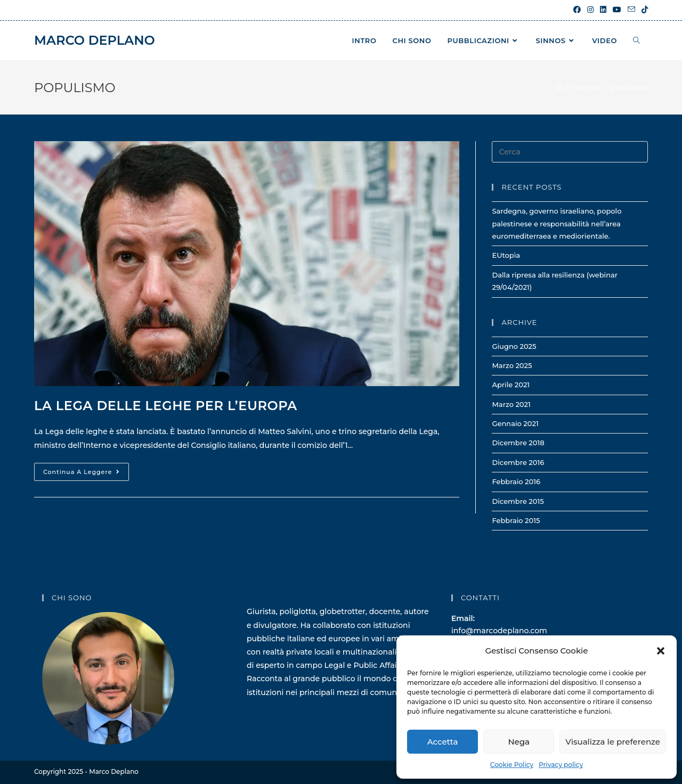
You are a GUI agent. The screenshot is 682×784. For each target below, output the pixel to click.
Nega (519, 742)
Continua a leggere (86, 474)
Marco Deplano (95, 40)
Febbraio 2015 (516, 520)
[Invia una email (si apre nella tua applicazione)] (631, 10)
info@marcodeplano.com (499, 631)
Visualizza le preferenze (613, 742)
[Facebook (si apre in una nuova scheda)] (577, 10)
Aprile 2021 (511, 385)
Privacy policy (561, 765)
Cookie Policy (512, 765)
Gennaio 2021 (515, 423)
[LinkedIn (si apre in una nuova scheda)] (603, 10)
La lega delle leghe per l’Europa (166, 406)
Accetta (443, 742)
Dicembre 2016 (518, 462)
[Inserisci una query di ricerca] (570, 152)
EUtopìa (506, 255)
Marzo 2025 (512, 365)
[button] (661, 651)
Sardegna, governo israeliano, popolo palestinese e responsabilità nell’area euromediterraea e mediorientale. (557, 223)
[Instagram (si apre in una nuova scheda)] (590, 10)
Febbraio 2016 (516, 481)
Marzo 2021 (511, 404)
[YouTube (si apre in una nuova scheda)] (617, 10)
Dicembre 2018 (518, 443)
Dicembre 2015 (518, 501)
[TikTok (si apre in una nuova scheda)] (643, 10)
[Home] (559, 87)
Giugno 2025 (514, 346)
